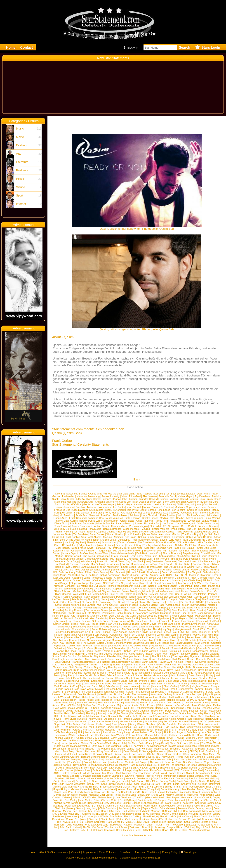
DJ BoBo (185, 686)
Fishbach (199, 749)
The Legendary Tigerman (186, 656)
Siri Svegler (178, 589)
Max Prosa (215, 711)
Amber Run (199, 624)
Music (20, 129)
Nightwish (100, 656)
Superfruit (60, 724)
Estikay (217, 705)
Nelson (152, 586)
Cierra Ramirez (209, 556)
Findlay (210, 675)
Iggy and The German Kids (126, 629)
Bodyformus (95, 803)
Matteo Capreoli (64, 670)
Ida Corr (206, 540)
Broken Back (186, 776)
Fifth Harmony (202, 697)
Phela (188, 662)
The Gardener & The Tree (78, 727)
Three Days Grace (105, 740)
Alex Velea (105, 507)
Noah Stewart (134, 551)
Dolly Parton (137, 781)
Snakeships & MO (181, 708)
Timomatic (167, 545)
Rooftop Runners (74, 610)
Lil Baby (98, 806)
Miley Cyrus (95, 719)
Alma (169, 705)
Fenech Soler (170, 632)
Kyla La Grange (152, 632)
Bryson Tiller (152, 735)
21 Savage (145, 751)
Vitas (124, 496)
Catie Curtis (70, 521)
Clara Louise (62, 746)
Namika (133, 667)
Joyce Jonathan (65, 507)
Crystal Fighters (102, 589)
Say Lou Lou (171, 597)
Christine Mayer (104, 502)
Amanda (80, 711)
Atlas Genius (211, 589)
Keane (121, 789)
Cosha (87, 762)
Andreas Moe (83, 659)
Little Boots (210, 548)
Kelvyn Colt (155, 740)
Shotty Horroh (167, 768)
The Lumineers (140, 694)
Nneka (99, 648)
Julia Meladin (74, 825)
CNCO (193, 751)
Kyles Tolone (121, 713)
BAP (196, 632)
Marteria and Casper (136, 762)
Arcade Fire (151, 721)
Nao (64, 762)
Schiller (203, 678)
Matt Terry (69, 751)
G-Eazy (214, 632)
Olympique (174, 651)
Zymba (109, 827)
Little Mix (145, 686)
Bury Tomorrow (193, 754)
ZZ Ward (198, 583)
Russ (114, 724)
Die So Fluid (187, 602)
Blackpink (60, 808)
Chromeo (192, 510)
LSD (155, 765)
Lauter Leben (128, 567)
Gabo (218, 499)
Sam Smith (146, 627)
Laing (160, 635)
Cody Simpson (92, 597)
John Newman (206, 613)
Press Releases (108, 852)
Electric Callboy (133, 816)
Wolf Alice (98, 830)
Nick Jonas (88, 724)
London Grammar (163, 591)
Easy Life (58, 800)
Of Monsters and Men (83, 551)
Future (101, 713)
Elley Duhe (115, 768)
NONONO (109, 583)
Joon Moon (109, 732)
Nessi (133, 608)
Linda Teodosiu (150, 515)
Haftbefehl (148, 830)
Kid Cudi (115, 811)
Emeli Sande (166, 564)
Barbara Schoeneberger (94, 757)
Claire (117, 578)
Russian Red (61, 635)
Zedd (156, 773)
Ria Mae (132, 743)
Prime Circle (199, 586)
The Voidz (138, 746)
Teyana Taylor (150, 808)
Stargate (156, 713)
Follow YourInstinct (109, 567)
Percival (213, 594)
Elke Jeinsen (150, 496)
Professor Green (142, 773)
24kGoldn (114, 814)
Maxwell (169, 770)
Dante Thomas (132, 518)
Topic (71, 684)
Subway (175, 513)
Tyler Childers (213, 787)
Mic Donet (119, 551)
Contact (75, 852)
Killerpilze (195, 684)
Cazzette (216, 643)
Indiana (86, 621)
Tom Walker (118, 735)
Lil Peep (126, 770)
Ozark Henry (121, 608)
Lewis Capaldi (203, 797)
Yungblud (153, 789)
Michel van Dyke (109, 624)
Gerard (56, 553)
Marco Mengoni (199, 570)
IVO (168, 610)
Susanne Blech (148, 605)
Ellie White (132, 532)
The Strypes (123, 583)
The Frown (211, 583)
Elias (97, 800)
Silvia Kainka (67, 499)
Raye (163, 822)
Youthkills (73, 575)
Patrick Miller (120, 548)
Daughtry (76, 759)
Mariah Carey (207, 740)
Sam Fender (188, 789)
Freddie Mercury (84, 792)
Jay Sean (138, 727)
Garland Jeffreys (82, 591)
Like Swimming (103, 602)
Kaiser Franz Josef (107, 721)
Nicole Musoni (130, 575)
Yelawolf (157, 673)
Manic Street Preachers (167, 749)
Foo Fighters (124, 719)
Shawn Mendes (141, 678)
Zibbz (88, 572)
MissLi (109, 510)
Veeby (57, 597)
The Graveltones (211, 599)
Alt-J (200, 567)
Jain (107, 724)
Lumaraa (192, 678)
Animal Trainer (147, 610)
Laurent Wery (134, 545)
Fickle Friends (148, 705)
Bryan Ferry (136, 556)
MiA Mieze (179, 659)
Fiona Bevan (116, 618)
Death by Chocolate (127, 559)
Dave (125, 708)
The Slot (192, 529)
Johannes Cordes (165, 532)
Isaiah (117, 770)
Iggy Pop (100, 792)
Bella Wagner (188, 567)
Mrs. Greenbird (145, 640)
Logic (176, 784)
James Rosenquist (82, 526)
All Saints (169, 684)
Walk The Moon (78, 735)
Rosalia (192, 819)
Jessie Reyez (195, 800)
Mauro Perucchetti (208, 545)
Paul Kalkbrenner (178, 751)
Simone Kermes (209, 513)
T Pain (149, 727)
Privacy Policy (170, 852)
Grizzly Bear (196, 730)
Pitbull (77, 697)
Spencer (59, 637)
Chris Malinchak (81, 629)
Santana (202, 621)
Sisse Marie (93, 542)
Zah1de (190, 827)
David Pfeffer (212, 646)
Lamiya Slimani (203, 689)
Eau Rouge (92, 624)
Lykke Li (114, 757)
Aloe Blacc (74, 602)
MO (99, 605)
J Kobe (174, 616)
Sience (21, 187)
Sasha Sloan (185, 773)
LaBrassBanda (182, 705)
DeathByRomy (128, 800)
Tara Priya (132, 510)
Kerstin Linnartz (143, 504)
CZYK (148, 787)
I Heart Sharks (197, 610)
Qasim (186, 594)
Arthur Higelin (191, 556)
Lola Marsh (144, 795)
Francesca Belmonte (83, 662)
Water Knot (186, 597)
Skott (113, 749)
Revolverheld (190, 740)
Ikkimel (77, 827)
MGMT (171, 738)
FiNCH (86, 827)
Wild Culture (182, 770)
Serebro (120, 545)
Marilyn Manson (175, 795)
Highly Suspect (190, 711)
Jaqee (141, 567)
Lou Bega (205, 510)
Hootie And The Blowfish (199, 795)
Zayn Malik (89, 684)
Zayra (145, 529)
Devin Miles (203, 494)
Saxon (80, 751)
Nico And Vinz (61, 640)
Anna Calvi (213, 624)
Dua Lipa (191, 765)
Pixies (160, 610)
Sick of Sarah (147, 510)
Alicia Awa (67, 814)
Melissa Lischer (198, 618)
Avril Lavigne (150, 768)
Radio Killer (136, 548)
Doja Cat (114, 616)
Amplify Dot (156, 575)
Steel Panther (179, 610)
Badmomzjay (214, 803)
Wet (105, 762)
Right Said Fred (210, 534)
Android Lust (210, 532)
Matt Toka (191, 545)
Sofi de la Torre (100, 621)
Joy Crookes (86, 816)
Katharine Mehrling (66, 502)
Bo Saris (64, 616)
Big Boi (163, 721)
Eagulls (98, 692)
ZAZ (83, 575)
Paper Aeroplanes (168, 605)
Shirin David (200, 816)
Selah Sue (81, 515)
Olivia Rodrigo (151, 822)
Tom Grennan (125, 730)
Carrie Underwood (63, 781)
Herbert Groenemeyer (156, 675)
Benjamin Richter (144, 730)
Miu (112, 559)
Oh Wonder (89, 797)
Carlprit (173, 599)
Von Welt (60, 708)
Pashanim (140, 825)
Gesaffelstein (199, 594)
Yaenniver (72, 816)
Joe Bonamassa (75, 632)
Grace (105, 635)
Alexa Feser (142, 646)
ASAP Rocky (61, 773)
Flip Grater (164, 618)
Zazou (122, 542)
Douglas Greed (145, 616)
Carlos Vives (100, 580)
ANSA (158, 627)
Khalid (215, 727)
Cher (178, 594)
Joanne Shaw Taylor (128, 784)
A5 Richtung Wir (185, 504)
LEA (169, 759)
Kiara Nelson (172, 803)
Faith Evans (165, 659)
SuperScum (114, 659)
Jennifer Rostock (87, 694)
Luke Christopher (202, 705)
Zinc (178, 624)
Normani (130, 778)
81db (66, 504)
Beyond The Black (66, 651)
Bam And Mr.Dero (75, 637)
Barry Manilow (171, 502)
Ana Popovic (184, 583)
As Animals (135, 632)
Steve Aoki (197, 770)
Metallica (146, 700)
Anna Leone (122, 754)
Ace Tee (207, 732)
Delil (60, 768)
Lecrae (65, 743)
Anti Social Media (83, 656)
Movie (20, 137)
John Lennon (184, 806)
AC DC (203, 721)
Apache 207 (85, 806)
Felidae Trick (77, 624)
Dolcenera (59, 561)
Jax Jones (124, 808)
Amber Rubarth (145, 521)
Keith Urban (181, 591)
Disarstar (93, 819)
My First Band (166, 624)
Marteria (212, 605)
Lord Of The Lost (69, 540)
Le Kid (185, 570)
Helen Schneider (137, 670)
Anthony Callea (75, 572)
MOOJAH (76, 504)
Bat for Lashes (200, 551)
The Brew (118, 602)
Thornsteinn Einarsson (110, 702)
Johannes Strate (62, 534)
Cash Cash (213, 610)
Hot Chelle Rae (192, 580)
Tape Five (179, 548)
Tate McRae (114, 822)
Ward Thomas (169, 773)
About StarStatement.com (54, 852)
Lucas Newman (130, 686)
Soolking (200, 803)
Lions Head (198, 665)
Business (22, 170)
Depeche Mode (210, 708)
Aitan (123, 521)
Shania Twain (108, 819)
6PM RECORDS (132, 822)
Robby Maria (199, 635)
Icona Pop (151, 564)
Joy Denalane (202, 496)
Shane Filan (164, 589)
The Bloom (101, 711)
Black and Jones (187, 561)
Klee (55, 515)
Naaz (189, 719)
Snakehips (212, 751)
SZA (201, 724)
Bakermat (215, 784)
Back (137, 479)
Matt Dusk (139, 502)
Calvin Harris (131, 651)
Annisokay (156, 694)
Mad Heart (146, 583)
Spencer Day (154, 502)
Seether (150, 635)
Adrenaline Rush (119, 635)
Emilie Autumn (117, 580)
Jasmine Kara (164, 548)
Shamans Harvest (104, 727)
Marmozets (162, 616)
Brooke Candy (122, 694)
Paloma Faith (64, 608)
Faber (146, 713)
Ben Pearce (93, 594)
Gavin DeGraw (128, 697)
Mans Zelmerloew (121, 662)
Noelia (75, 537)
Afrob (135, 705)
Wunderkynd (99, 659)
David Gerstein (190, 499)
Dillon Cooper (74, 648)
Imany (58, 521)
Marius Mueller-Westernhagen (70, 795)
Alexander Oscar (189, 792)
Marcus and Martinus (209, 765)
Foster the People (194, 627)
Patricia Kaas (135, 597)
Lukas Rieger (68, 700)
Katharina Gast (96, 518)
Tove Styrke (200, 662)
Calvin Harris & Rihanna (139, 692)
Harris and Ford (61, 537)
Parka (197, 608)
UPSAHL (71, 778)
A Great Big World (128, 627)
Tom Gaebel (137, 635)
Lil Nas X (74, 787)
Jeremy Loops (204, 808)
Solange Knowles (86, 702)
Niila (189, 667)
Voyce (208, 762)
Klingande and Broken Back (80, 768)
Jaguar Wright (210, 521)
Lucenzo (107, 499)
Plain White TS (158, 526)
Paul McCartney (131, 811)
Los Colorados (133, 534)
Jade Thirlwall (155, 825)
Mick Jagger (100, 814)
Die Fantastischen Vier (80, 740)
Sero (86, 759)
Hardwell (117, 651)
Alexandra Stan (190, 513)
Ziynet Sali (194, 521)
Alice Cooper (147, 637)
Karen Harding (76, 654)
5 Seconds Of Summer (77, 681)
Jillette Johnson (63, 591)
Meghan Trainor (200, 686)
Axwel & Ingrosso (106, 689)
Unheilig (214, 637)
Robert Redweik (211, 656)
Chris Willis (96, 521)
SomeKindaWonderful (183, 648)
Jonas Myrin (59, 575)
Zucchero (199, 692)
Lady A (147, 580)
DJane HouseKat (166, 542)
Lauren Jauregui (113, 776)
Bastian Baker (183, 564)
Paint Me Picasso (128, 605)
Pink (80, 732)
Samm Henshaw (125, 759)
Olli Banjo (109, 719)
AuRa (136, 740)
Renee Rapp (175, 822)
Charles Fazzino (116, 532)
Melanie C (81, 708)
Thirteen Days (92, 667)
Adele (68, 689)
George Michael (155, 797)
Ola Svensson (192, 559)
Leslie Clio (155, 553)
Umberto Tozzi (160, 513)
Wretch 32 (129, 640)
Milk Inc (176, 534)
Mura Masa (140, 789)
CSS (159, 578)
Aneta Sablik (132, 618)
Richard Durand (65, 559)
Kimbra (133, 499)
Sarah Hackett (73, 556)
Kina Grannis (188, 621)
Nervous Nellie (104, 637)
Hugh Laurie (145, 591)
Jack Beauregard (185, 523)
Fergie (210, 692)
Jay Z (56, 814)
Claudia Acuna (80, 510)
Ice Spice (214, 816)
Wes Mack (79, 594)
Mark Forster (61, 686)
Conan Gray (197, 787)
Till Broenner (162, 640)
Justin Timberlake (141, 689)
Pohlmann (58, 711)
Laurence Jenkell (149, 540)
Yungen (79, 738)
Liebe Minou (213, 515)
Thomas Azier (154, 567)
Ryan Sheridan (161, 580)
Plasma (186, 624)
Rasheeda (204, 529)
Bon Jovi (95, 697)
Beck (97, 700)
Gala (181, 599)
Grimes (149, 570)
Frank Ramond (77, 518)
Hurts (94, 665)
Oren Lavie (98, 746)
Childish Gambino (195, 757)
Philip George (85, 651)
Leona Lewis (178, 678)
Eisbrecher (178, 537)
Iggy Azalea (211, 567)
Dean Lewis (98, 781)
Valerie (68, 532)
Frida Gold (135, 496)
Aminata (178, 662)
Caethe (180, 518)
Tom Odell (86, 692)
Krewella (58, 586)
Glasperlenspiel (132, 529)
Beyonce (159, 692)
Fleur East (156, 684)
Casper (123, 724)
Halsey (118, 795)
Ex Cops (89, 648)
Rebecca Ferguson (113, 700)
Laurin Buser (180, 613)
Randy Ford (161, 521)
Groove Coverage (170, 499)
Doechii (146, 827)
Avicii (91, 548)
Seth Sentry (76, 667)
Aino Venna (153, 572)
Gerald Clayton (102, 591)
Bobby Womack (152, 551)
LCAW (90, 711)
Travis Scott (79, 765)
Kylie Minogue (86, 749)
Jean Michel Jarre (118, 765)
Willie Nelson (159, 751)
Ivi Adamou (146, 532)
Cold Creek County (62, 665)
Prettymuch (103, 735)
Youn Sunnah (134, 507)
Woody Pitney (109, 627)
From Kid (128, 646)
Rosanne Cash (186, 808)
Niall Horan (148, 792)
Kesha (100, 724)
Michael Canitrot (84, 559)
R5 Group (131, 602)
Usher (85, 697)
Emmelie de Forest (144, 578)
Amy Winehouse (212, 811)
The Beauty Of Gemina (179, 692)
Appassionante (178, 521)
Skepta (205, 822)
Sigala (70, 708)
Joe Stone (164, 667)
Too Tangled (194, 572)
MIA (140, 697)
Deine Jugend (79, 529)
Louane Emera (157, 670)
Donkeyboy (124, 540)
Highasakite (59, 621)
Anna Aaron (117, 610)
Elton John (97, 681)
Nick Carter (94, 499)
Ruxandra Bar (152, 523)
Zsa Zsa (190, 825)
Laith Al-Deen (177, 697)
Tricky (193, 578)
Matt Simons (202, 643)
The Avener (89, 643)
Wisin (144, 740)
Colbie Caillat (104, 643)
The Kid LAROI (168, 816)
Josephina (185, 586)
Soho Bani (65, 827)
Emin (163, 651)
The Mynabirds (152, 545)
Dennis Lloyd (83, 781)
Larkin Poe (60, 684)
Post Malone (62, 759)
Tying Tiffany (178, 529)
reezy (135, 819)
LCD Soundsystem (65, 732)
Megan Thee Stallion (74, 811)
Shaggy (185, 784)
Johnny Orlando (132, 803)
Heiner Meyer (185, 496)
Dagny (217, 797)
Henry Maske (112, 513)
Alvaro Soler (70, 822)
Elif (161, 803)
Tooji (135, 540)
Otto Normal (93, 613)
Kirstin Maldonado (77, 721)
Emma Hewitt (194, 548)
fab (124, 743)
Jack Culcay (206, 499)
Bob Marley (71, 800)
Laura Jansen (208, 507)
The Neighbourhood (156, 746)
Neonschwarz (199, 651)
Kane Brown (108, 784)
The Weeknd (119, 670)
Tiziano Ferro (105, 797)
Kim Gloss (130, 537)
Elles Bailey (73, 724)
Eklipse (67, 580)
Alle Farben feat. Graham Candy (89, 616)
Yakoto (181, 515)
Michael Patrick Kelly (131, 721)
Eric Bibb (187, 608)
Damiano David (114, 830)
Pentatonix (108, 613)
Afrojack (118, 537)
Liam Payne (172, 797)
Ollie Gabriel (113, 686)
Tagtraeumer (66, 659)
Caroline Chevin (201, 564)
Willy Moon (175, 540)
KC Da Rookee (124, 594)
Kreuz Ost (213, 591)
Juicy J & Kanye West (199, 700)
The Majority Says (163, 629)
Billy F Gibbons (83, 814)
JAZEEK (86, 830)
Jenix (66, 605)
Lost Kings (142, 738)
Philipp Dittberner (165, 730)
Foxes (176, 621)
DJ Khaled (78, 713)
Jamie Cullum (198, 591)
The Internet (156, 762)
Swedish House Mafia (122, 553)
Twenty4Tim (158, 819)
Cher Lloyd (106, 795)
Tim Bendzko (80, 534)
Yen (148, 561)
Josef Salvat (101, 646)
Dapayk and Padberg (114, 597)
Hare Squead (124, 727)
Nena (57, 570)
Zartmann (135, 827)
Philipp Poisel (85, 700)
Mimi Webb (102, 816)
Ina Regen (183, 768)
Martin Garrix (162, 708)
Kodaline (77, 578)
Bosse (81, 778)
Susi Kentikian (144, 749)
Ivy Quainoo (85, 589)
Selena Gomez (74, 673)
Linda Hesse (113, 564)
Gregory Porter (138, 589)
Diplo (65, 787)
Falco (64, 716)
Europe (185, 651)
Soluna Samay (146, 537)
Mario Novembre (81, 746)
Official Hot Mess (186, 542)
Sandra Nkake (89, 567)
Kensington (114, 575)
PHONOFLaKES (174, 575)
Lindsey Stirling (190, 654)
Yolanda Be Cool (203, 537)
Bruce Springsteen (110, 787)
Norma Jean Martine (156, 697)
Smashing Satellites (144, 643)
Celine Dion (213, 757)
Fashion (21, 145)
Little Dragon (140, 716)
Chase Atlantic (202, 773)
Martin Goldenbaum (81, 635)
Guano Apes (60, 518)
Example (165, 621)
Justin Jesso (116, 762)
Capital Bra (97, 759)
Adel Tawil (137, 787)
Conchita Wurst (122, 643)
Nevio (147, 507)
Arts (19, 154)
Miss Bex (213, 635)
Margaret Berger (210, 575)
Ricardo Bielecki (76, 613)
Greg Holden (82, 665)
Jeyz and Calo (173, 762)
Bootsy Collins (169, 735)
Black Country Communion (195, 727)
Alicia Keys (123, 689)
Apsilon (128, 825)
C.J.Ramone (173, 646)
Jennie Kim (212, 825)
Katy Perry (68, 675)
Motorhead (59, 613)
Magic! (127, 768)
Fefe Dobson (79, 599)
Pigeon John (120, 499)
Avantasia (181, 778)
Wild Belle (59, 572)
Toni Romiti (108, 773)
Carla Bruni (211, 735)
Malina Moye (120, 515)
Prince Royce (85, 754)
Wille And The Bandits (83, 605)
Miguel (116, 743)
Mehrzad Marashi (63, 618)
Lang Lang (92, 808)
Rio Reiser (59, 816)
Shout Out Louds (179, 743)
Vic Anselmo (67, 515)
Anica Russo (79, 803)
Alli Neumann (206, 819)
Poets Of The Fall (71, 705)
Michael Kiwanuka (81, 789)
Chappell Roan (175, 827)
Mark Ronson (124, 773)
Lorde (87, 578)
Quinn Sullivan (77, 716)
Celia (189, 537)
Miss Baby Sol (61, 529)
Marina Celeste (195, 515)
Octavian (75, 773)
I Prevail (165, 648)
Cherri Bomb (208, 553)
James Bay (104, 670)
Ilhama (138, 523)
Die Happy (162, 608)
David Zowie (213, 665)
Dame (216, 616)
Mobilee (107, 537)
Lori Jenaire (178, 510)
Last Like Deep (62, 578)
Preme (179, 757)
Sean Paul (67, 792)
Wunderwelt (212, 724)
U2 (125, 667)
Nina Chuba (185, 816)
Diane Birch (61, 523)
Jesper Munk (134, 580)
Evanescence (158, 738)
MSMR (214, 570)
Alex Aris (187, 749)
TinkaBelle (177, 559)
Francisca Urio (62, 510)
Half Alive (129, 776)
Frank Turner (181, 787)
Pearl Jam (71, 806)
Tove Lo (154, 621)
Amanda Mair (109, 542)
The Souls (182, 684)
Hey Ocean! (116, 599)
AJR (92, 730)
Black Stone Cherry (177, 681)
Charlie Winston (149, 651)
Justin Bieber (89, 670)
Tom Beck (171, 494)
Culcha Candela (167, 724)
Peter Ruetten (168, 515)
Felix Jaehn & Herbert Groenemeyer (173, 689)
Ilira (149, 765)
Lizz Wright (178, 667)
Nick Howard (209, 559)
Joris (176, 759)
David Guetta (198, 605)
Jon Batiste (116, 816)
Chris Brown (212, 730)
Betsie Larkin (111, 521)
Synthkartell (81, 618)
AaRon (74, 686)
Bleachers (59, 754)
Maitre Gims (176, 746)
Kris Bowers (209, 608)
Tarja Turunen (62, 526)
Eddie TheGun (121, 570)
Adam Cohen (169, 637)
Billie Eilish (152, 781)
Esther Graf (124, 819)
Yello (196, 806)
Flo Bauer (87, 602)
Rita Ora (166, 784)
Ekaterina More (210, 502)
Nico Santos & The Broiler (117, 716)
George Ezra (201, 597)
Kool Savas (121, 827)
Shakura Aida (86, 502)
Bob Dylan (213, 781)
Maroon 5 (145, 702)
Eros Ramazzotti (141, 673)
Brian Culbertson (190, 502)
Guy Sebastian (101, 738)
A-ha (84, 819)
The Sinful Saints (161, 656)
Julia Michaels (168, 808)
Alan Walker (88, 689)
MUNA (126, 787)
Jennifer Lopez (194, 694)
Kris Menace (88, 561)
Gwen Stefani (196, 675)
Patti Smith (58, 784)
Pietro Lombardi (177, 800)
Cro (217, 806)
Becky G (178, 754)
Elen (129, 789)
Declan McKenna (106, 730)
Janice (131, 738)
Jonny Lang (123, 732)
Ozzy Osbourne (112, 803)
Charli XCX (199, 629)
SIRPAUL (208, 580)
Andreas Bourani (208, 526)
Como (165, 572)
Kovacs (186, 635)
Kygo (79, 684)
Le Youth (82, 586)
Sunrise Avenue (88, 494)
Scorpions (174, 526)
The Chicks (207, 806)
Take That (99, 675)
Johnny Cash (167, 781)
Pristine (143, 681)
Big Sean (94, 708)
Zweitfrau (106, 515)
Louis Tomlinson (62, 730)
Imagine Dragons (210, 654)
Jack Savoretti (117, 572)
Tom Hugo (79, 532)
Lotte (109, 713)
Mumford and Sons (199, 830)
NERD (180, 738)
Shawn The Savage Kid (152, 602)
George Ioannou (120, 621)
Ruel (201, 751)
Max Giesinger (203, 616)
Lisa (55, 827)
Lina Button (168, 523)
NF (176, 811)
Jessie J (127, 578)
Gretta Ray (185, 713)
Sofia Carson (191, 822)
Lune (105, 825)
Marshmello (143, 759)
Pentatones (121, 654)
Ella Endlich (64, 627)
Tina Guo (188, 762)
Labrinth (158, 787)
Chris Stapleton (108, 808)
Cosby (204, 632)
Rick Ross (169, 732)
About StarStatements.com (137, 835)
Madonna (128, 659)
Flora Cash (156, 770)
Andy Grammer (194, 518)
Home (33, 852)
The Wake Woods (211, 743)
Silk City (137, 768)
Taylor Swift (165, 662)
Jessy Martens (93, 732)
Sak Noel (134, 515)
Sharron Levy (206, 640)
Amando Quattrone (161, 613)
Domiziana (58, 819)
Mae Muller (86, 800)
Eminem (195, 743)
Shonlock (119, 510)
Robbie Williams (176, 700)
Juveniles (177, 580)
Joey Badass (170, 713)
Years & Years (103, 651)
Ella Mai (136, 808)
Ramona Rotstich (79, 564)
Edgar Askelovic (87, 545)
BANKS (200, 602)
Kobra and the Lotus (170, 556)
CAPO (174, 830)
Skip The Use (161, 559)
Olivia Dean (162, 830)
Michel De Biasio (130, 624)
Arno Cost (86, 537)
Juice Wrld (158, 795)
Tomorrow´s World (102, 578)
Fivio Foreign (151, 816)
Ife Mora (153, 594)
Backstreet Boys (143, 757)
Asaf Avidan (86, 553)
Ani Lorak (67, 513)
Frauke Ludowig (111, 496)
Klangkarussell (183, 629)
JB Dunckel (191, 746)
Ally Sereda (102, 559)
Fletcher (97, 789)
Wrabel (173, 721)
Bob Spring (140, 665)
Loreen (173, 551)
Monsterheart (189, 646)
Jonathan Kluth (146, 608)
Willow (217, 814)
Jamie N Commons (90, 640)
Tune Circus (152, 648)
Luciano (145, 819)
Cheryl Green (156, 665)
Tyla (80, 822)
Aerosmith (196, 811)
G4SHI (127, 746)
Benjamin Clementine (175, 578)
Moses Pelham (140, 732)
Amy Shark (168, 757)
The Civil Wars (97, 586)
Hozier (74, 640)
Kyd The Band (200, 784)
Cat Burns (98, 827)
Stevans (214, 667)
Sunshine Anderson (86, 507)
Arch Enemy (193, 732)
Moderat (157, 686)
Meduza (93, 795)
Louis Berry (159, 702)
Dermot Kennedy (170, 789)
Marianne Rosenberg (88, 496)
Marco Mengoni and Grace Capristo (129, 711)
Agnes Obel (166, 594)
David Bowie (184, 781)
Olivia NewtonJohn (207, 523)
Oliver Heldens (102, 632)
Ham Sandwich (98, 618)
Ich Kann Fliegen (90, 540)
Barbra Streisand (102, 770)
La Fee (146, 513)
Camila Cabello (141, 719)
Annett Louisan (187, 494)
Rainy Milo (102, 561)
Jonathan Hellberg (91, 776)
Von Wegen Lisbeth (118, 781)
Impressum (89, 852)
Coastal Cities (178, 572)
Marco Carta (163, 537)
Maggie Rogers (144, 776)
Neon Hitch (151, 556)
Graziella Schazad (208, 648)
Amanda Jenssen (101, 570)
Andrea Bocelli (84, 675)
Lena (88, 738)
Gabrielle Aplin (211, 572)
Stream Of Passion (162, 507)
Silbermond (70, 694)
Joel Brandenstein (159, 716)
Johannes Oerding (114, 692)
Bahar (135, 583)
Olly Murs (68, 570)
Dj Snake (167, 811)
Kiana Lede (130, 795)
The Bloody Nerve (98, 599)
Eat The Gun (128, 616)
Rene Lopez (163, 510)
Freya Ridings (61, 789)
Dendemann (144, 778)
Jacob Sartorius (172, 740)
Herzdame (131, 610)
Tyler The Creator (174, 825)
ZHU (89, 632)
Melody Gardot (75, 808)
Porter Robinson (101, 629)
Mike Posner (105, 694)
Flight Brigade (212, 694)
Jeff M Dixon (117, 561)
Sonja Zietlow (81, 513)
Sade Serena (100, 572)
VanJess (109, 759)
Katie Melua (131, 702)
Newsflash (126, 852)
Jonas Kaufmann (97, 765)
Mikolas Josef (83, 770)
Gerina (188, 532)
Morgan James (133, 656)
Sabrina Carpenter (95, 822)
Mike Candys (205, 542)
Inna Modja (95, 529)
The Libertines (91, 678)
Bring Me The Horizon (172, 765)
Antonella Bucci (167, 496)
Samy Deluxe (97, 534)
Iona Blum (185, 551)
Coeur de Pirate (205, 659)
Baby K (144, 575)
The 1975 (213, 681)
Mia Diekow (97, 564)
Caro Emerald (120, 556)
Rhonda (87, 646)
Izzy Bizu (113, 697)
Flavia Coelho (71, 567)
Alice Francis (79, 548)
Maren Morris (202, 776)
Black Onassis (63, 594)
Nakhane (90, 751)
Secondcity (79, 627)
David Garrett (205, 670)
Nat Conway (124, 740)
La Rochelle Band (173, 627)
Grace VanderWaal (100, 743)
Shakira (83, 719)
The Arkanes (141, 613)
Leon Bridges (138, 754)
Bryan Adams (200, 667)
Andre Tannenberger (103, 504)
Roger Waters (159, 719)
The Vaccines (113, 746)
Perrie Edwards (92, 825)
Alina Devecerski (207, 561)
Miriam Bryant (70, 553)
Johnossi (70, 586)
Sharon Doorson (172, 553)
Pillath (161, 705)
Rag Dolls (141, 586)
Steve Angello (119, 632)
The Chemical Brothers (196, 702)
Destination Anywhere (164, 561)
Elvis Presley (171, 727)
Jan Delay (127, 814)
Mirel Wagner (172, 635)
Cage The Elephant (163, 778)
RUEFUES (185, 632)
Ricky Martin (132, 700)
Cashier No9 (210, 504)
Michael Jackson (64, 738)
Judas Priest (146, 743)
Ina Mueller (68, 496)
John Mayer (94, 716)
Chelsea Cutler (109, 800)
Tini (90, 811)
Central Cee (73, 819)
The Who (139, 797)
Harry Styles (70, 719)
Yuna (111, 545)
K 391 (157, 757)
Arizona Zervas (62, 803)
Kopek (91, 637)
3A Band (175, 608)
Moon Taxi (60, 740)
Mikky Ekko (60, 602)
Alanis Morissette (76, 784)
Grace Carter (80, 730)
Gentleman (187, 797)
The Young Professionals (97, 556)
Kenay (203, 711)
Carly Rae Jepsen (112, 667)
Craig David (161, 743)
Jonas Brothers (90, 787)
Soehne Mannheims (133, 564)
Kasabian (136, 713)
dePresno (215, 721)
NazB (175, 640)
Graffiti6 (214, 551)
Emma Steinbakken (167, 792)
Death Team (161, 654)
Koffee (158, 776)
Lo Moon (198, 735)
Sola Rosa (75, 523)
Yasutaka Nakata (110, 708)
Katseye (75, 830)
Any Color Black (135, 561)
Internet (21, 204)
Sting (72, 702)
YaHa (179, 532)
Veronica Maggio (138, 526)
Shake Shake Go (62, 656)
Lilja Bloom (74, 621)
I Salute (210, 749)
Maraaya (117, 640)
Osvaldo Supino (148, 667)
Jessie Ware (101, 553)
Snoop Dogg (164, 754)
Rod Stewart (107, 678)
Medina (68, 542)
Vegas (106, 640)
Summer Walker (209, 792)
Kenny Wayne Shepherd (143, 724)
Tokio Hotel (157, 711)
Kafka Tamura (137, 654)
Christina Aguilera (69, 757)
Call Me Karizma (91, 773)
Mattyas (83, 521)
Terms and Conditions (147, 852)
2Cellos (67, 765)
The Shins (182, 730)
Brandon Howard (148, 499)
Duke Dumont (148, 618)
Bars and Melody (208, 778)
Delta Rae (171, 665)
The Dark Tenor (139, 621)
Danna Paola (135, 806)
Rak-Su (193, 778)
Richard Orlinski (136, 572)
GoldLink (102, 768)
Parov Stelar (150, 534)
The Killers (187, 803)
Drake (124, 681)
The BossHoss (146, 542)
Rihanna (213, 662)
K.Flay (111, 792)
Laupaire (127, 665)
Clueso (208, 800)
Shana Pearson (204, 673)
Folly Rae (126, 757)
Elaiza (193, 613)
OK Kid (151, 754)
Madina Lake (167, 518)
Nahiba (179, 545)
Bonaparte (88, 523)
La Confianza (136, 648)
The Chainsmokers (138, 684)
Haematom (211, 738)
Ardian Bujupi (101, 526)
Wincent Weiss (95, 778)
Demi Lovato (171, 673)
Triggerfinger (104, 551)
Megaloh (96, 583)
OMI (201, 646)
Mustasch (116, 751)
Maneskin (206, 814)
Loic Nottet (103, 662)
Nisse (153, 681)
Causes (69, 770)
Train (92, 721)
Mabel (217, 800)
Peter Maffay (172, 711)
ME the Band (192, 575)
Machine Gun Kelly (115, 806)
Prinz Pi (58, 727)
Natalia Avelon (177, 719)
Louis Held (110, 789)
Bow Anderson (167, 806)
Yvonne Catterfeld (72, 597)
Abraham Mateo (79, 743)
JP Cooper (160, 800)
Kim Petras (180, 819)
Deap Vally (146, 559)
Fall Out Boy (112, 681)
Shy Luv (134, 708)
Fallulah (185, 605)
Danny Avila (211, 770)
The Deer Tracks (96, 575)
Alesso (190, 659)
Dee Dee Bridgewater (126, 637)
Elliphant (163, 586)
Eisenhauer (93, 627)
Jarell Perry (70, 589)
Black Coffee (171, 686)
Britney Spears (70, 692)
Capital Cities (120, 589)
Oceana (132, 542)
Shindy (168, 787)
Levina (69, 711)
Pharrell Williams (188, 721)
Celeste (66, 797)
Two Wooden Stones (97, 610)
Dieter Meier (186, 616)
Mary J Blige (186, 673)
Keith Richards (179, 675)
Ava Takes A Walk (131, 513)
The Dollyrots (171, 567)
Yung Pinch (170, 776)
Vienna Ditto (193, 599)
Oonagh (78, 608)
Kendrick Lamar (160, 678)
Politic (20, 179)
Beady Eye (93, 784)
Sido (77, 670)
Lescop (116, 591)
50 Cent (184, 811)
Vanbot (173, 586)
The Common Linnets (118, 673)
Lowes (199, 762)
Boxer (149, 654)
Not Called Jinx (123, 502)
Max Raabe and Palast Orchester (175, 643)
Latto (169, 819)
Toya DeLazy (82, 570)
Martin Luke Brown (146, 659)
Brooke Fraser (150, 518)
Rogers (181, 732)
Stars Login (190, 852)
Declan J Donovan (201, 768)
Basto (131, 521)
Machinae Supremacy (187, 507)
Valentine (60, 648)
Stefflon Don (89, 705)
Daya (189, 697)
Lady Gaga (159, 700)
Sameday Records (203, 713)
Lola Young (159, 827)
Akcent (97, 537)
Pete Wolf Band (134, 735)
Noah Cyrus (198, 716)
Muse (66, 599)
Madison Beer (132, 830)
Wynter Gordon (115, 534)
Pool (55, 659)
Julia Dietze (97, 510)
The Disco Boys (191, 534)
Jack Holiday (63, 548)
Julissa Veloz (108, 540)
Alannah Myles (119, 526)
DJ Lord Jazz (69, 545)
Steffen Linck (60, 624)
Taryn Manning (191, 553)
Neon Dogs (137, 570)
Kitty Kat (81, 499)
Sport (20, 195)
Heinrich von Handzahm (120, 586)
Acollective (115, 646)
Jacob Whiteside (62, 697)
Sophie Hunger (124, 613)
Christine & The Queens (99, 654)
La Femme (173, 602)
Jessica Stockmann (164, 504)
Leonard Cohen (195, 738)
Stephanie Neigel (80, 583)
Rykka (176, 570)
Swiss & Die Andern (115, 648)
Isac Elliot (161, 599)
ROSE (200, 825)
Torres (146, 656)
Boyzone (130, 599)
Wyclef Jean (157, 646)
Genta (87, 504)
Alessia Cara (119, 684)
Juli (158, 637)
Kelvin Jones (189, 670)
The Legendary (106, 705)
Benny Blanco (205, 789)
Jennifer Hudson (180, 716)
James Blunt (129, 591)
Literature (22, 162)
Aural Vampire (114, 518)
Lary (97, 635)
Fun (165, 551)
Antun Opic (108, 594)
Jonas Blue (104, 684)
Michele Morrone (151, 811)
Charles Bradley (145, 599)
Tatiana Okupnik (96, 532)
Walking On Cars (150, 784)
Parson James (126, 749)
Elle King (91, 713)
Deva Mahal (130, 751)
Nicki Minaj (209, 754)
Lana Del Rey (104, 548)
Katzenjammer (61, 551)
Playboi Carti (203, 827)
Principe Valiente (160, 529)
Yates (161, 681)
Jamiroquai (147, 708)
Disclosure (184, 665)
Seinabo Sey (123, 678)
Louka (196, 708)
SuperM (136, 792)
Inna (199, 504)
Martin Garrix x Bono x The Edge (180, 814)
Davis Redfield (189, 526)
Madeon (175, 654)
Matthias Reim (62, 713)
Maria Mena (150, 806)
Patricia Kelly (145, 800)
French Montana (187, 724)
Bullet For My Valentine (147, 814)
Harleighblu (141, 594)
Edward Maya (124, 504)
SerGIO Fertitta (188, 640)
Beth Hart (142, 553)
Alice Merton (158, 759)
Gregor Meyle (149, 624)
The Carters (75, 762)
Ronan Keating (198, 681)
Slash (58, 504)
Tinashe (72, 749)
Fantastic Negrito (104, 754)
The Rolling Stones (110, 665)
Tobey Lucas (60, 667)
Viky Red (80, 542)
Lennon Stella (150, 803)
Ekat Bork (214, 621)
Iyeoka (147, 629)
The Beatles (123, 792)
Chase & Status (134, 675)
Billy (101, 686)
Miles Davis (199, 781)
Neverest (94, 515)
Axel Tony (149, 548)
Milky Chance (194, 589)
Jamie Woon (212, 518)
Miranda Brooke (105, 523)
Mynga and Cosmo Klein (68, 646)
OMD (92, 735)
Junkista (157, 597)
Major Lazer (123, 705)
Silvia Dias (97, 513)
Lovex (164, 540)
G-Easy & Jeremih (174, 694)
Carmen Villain (206, 578)
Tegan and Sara (88, 686)
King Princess (140, 770)
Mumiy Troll (98, 673)
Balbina (199, 719)
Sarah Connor (149, 662)
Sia (104, 697)
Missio (56, 787)
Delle (76, 689)
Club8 (152, 589)
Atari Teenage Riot (70, 643)
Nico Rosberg (145, 494)
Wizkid (158, 727)
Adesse (97, 762)
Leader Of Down (114, 778)
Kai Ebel (159, 494)
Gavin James (118, 738)
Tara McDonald (191, 540)
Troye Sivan (173, 670)
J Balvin (77, 797)
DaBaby (59, 806)
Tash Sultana (137, 765)
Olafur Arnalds (163, 570)
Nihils (182, 637)
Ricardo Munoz (124, 523)
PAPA (147, 597)
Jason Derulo (101, 811)
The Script (156, 732)
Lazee (197, 532)
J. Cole (183, 830)
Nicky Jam (103, 751)
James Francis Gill (197, 637)
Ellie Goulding (115, 656)
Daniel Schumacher (165, 583)
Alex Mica (165, 534)
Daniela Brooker (112, 529)
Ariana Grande (115, 675)
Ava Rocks (119, 507)
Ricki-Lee (213, 618)
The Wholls (102, 749)
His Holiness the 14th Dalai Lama (117, 494)
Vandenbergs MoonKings (98, 608)
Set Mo (133, 681)
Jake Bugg (73, 561)
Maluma (71, 754)
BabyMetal (116, 825)
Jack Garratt (74, 678)
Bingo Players (179, 618)
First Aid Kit (185, 735)
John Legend (174, 702)
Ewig (87, 673)
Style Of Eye (110, 605)
